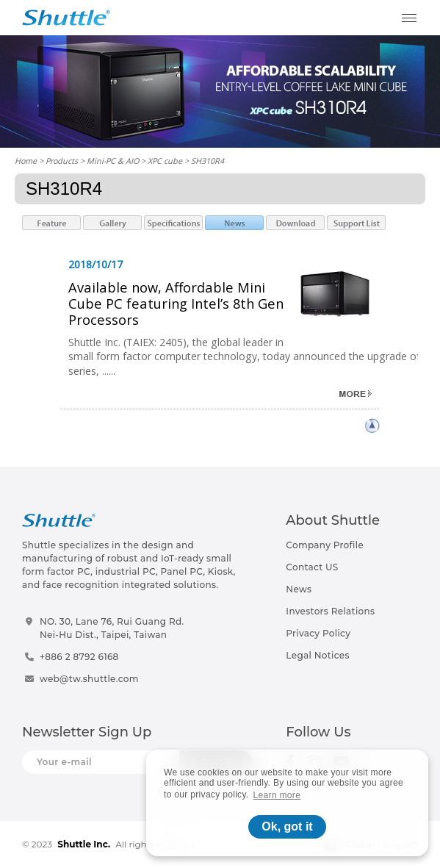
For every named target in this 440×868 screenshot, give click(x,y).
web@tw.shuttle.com (89, 679)
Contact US (312, 567)
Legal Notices (317, 655)
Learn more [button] (277, 795)
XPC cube (165, 161)
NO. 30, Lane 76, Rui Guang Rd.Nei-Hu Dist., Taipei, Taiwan (112, 628)
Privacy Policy (318, 633)
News (299, 589)
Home (26, 161)
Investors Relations (330, 611)
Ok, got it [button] (287, 826)
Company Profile (325, 545)
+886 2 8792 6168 (79, 657)
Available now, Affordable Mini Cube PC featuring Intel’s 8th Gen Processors (176, 303)
